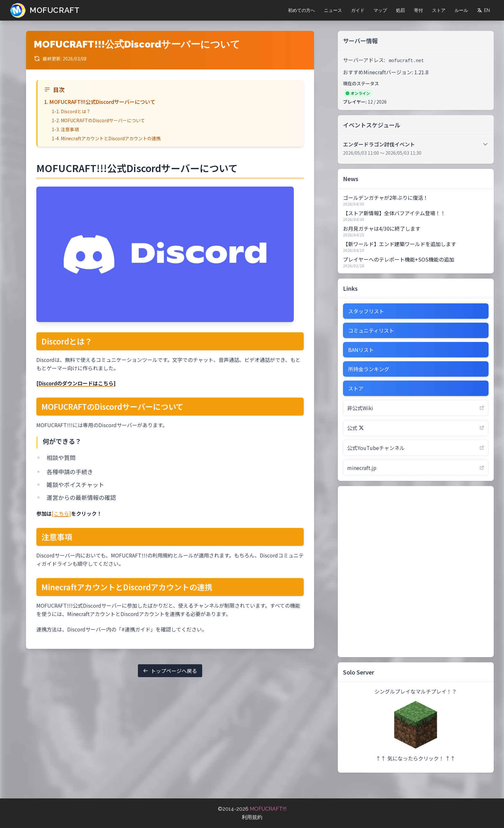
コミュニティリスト (371, 330)
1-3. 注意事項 (65, 129)
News (351, 179)
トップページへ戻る (170, 671)
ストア (439, 10)
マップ (380, 10)
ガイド (358, 10)
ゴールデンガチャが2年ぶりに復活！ (386, 198)
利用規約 (252, 817)
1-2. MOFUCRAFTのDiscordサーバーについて (98, 120)
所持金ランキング (369, 369)
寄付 (419, 10)
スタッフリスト (366, 311)
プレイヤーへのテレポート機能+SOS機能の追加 (399, 259)
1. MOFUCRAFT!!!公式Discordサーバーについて (100, 102)
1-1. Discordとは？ (71, 111)
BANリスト (361, 350)
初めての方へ (301, 10)
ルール (461, 10)
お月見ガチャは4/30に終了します (382, 228)
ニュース (333, 10)
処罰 (401, 10)
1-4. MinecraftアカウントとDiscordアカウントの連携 (106, 138)
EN (483, 10)
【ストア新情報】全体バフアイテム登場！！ (394, 213)
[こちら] (61, 513)
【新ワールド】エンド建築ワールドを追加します (400, 244)
